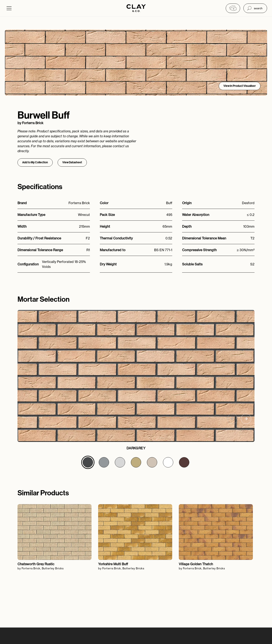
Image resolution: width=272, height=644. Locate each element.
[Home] (136, 8)
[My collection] (233, 8)
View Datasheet (72, 162)
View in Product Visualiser (240, 86)
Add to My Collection (35, 162)
